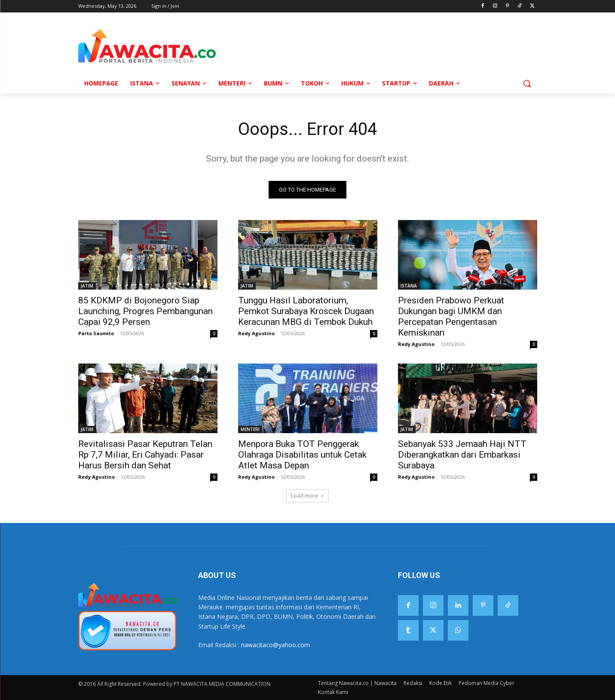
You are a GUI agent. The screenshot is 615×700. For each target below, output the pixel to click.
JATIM (87, 286)
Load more (307, 496)
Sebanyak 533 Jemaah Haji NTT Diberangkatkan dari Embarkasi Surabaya (462, 455)
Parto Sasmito (96, 333)
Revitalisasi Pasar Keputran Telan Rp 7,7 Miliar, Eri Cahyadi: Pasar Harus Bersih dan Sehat (145, 455)
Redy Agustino (256, 333)
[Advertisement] (374, 46)
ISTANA (409, 286)
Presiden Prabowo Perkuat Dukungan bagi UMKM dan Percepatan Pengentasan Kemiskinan (451, 316)
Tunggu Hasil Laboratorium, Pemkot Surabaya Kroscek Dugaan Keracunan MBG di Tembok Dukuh (306, 311)
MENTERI (250, 429)
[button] (527, 83)
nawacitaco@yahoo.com (275, 645)
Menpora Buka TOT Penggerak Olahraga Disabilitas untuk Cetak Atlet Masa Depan (302, 455)
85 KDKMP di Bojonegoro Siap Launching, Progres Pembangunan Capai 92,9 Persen (145, 311)
